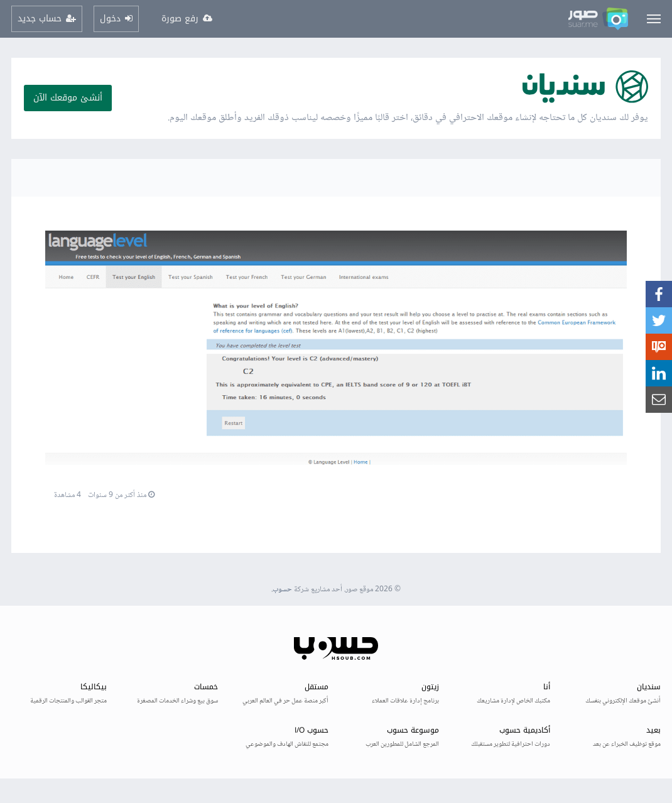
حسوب (282, 590)
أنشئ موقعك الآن (68, 98)
